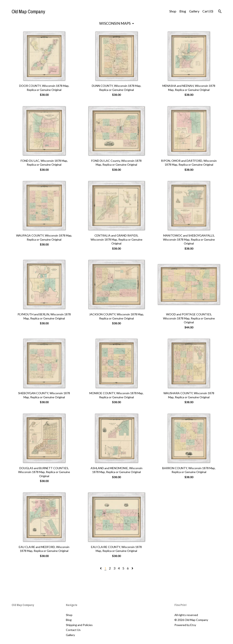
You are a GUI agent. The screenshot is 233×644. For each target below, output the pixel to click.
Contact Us (73, 630)
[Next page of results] (132, 568)
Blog (183, 11)
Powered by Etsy (185, 625)
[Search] (220, 12)
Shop (173, 11)
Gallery (194, 11)
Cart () (208, 11)
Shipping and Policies (79, 625)
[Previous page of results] (101, 568)
